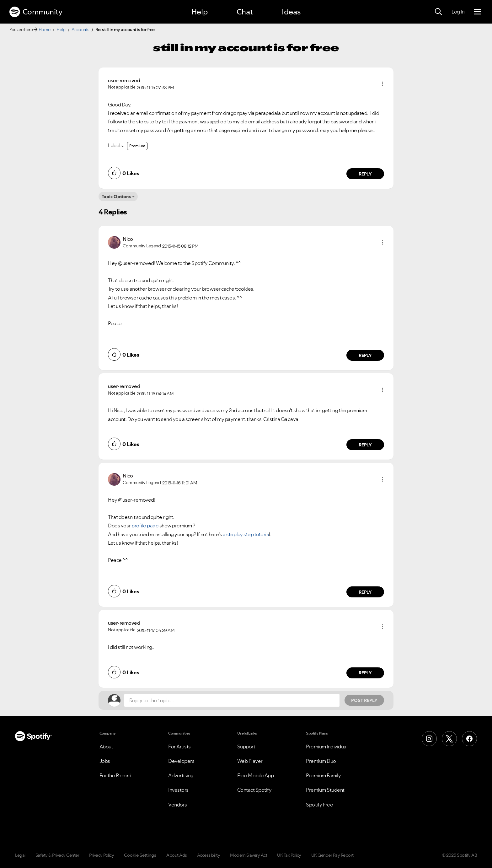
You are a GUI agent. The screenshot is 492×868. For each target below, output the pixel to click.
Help (200, 12)
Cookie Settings (140, 855)
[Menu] (477, 12)
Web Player (250, 761)
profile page (145, 526)
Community (36, 12)
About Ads (177, 855)
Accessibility (209, 855)
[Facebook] (469, 739)
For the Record (115, 775)
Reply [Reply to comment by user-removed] (365, 174)
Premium (137, 146)
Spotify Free (319, 805)
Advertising (181, 775)
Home (45, 30)
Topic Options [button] (116, 197)
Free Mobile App (256, 775)
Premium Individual (327, 747)
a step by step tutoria (246, 534)
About (106, 747)
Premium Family (323, 775)
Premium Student (325, 790)
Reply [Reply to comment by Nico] (365, 355)
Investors (178, 790)
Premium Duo (321, 761)
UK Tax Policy (289, 855)
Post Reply (364, 700)
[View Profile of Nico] (128, 239)
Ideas (291, 12)
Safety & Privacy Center (57, 855)
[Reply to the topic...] (232, 700)
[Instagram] (429, 739)
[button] (382, 84)
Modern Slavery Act (249, 855)
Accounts (80, 30)
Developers (181, 761)
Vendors (178, 805)
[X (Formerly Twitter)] (449, 739)
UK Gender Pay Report (332, 855)
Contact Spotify (254, 790)
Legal (20, 855)
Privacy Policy (102, 855)
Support (246, 747)
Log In (458, 12)
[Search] (438, 12)
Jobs (105, 761)
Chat (245, 12)
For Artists (179, 747)
